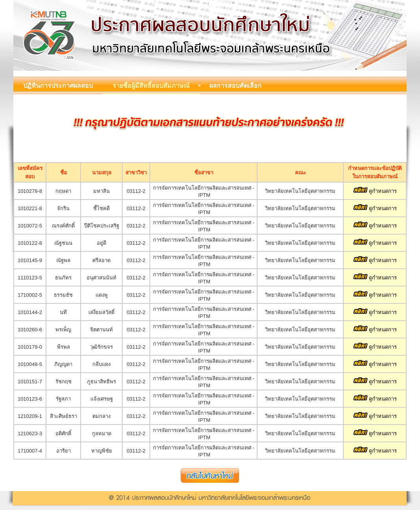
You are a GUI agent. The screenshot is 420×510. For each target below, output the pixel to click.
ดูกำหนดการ (375, 191)
